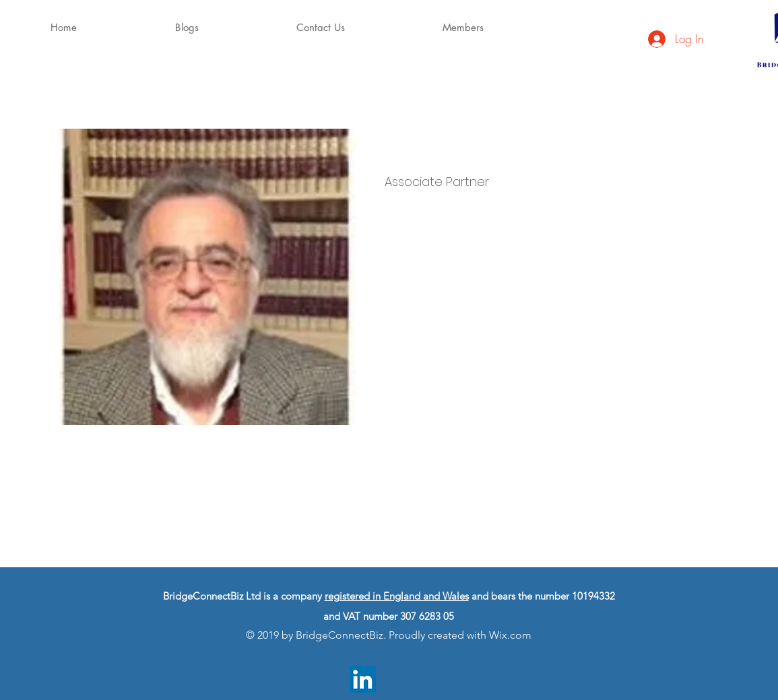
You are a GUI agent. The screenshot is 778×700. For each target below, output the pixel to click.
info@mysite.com (417, 466)
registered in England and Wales (397, 596)
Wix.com (510, 635)
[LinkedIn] (363, 679)
